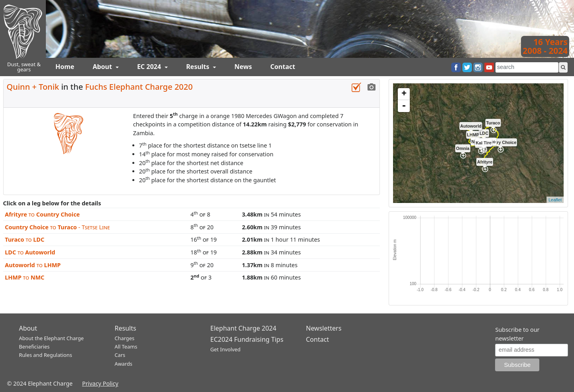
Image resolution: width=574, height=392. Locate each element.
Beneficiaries (34, 347)
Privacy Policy (100, 383)
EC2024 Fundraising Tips (247, 339)
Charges (125, 338)
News (243, 67)
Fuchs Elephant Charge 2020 (139, 87)
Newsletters (324, 328)
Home (65, 67)
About (103, 67)
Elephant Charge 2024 (244, 328)
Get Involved (226, 349)
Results (199, 67)
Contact (283, 67)
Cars (120, 355)
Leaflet (555, 200)
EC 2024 (150, 67)
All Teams (126, 347)
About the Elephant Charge (52, 338)
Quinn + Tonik (33, 87)
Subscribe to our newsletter (517, 334)
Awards (124, 364)
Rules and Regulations (46, 355)
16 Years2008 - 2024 (545, 46)
